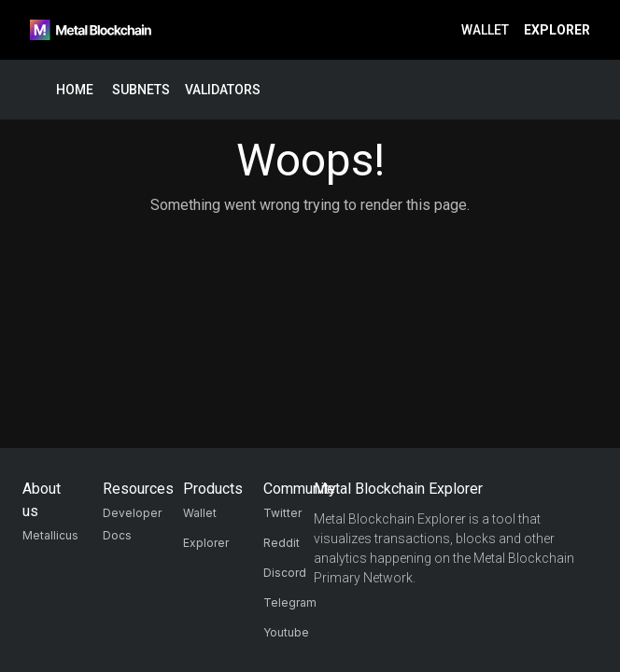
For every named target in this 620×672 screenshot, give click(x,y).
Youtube (286, 632)
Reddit (282, 543)
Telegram (290, 602)
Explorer (557, 30)
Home (75, 90)
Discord (285, 573)
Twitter (282, 513)
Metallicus (50, 535)
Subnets (141, 90)
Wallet (485, 30)
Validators (223, 90)
